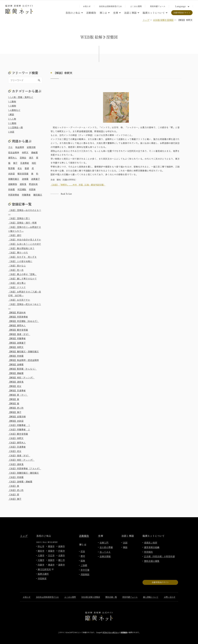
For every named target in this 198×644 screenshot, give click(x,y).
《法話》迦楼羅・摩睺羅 (20, 482)
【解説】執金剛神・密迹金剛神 (24, 360)
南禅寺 (61, 546)
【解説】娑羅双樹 (17, 416)
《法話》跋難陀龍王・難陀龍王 (24, 473)
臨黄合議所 (43, 574)
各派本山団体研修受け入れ (110, 6)
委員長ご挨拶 (151, 543)
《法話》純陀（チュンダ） (21, 460)
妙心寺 (41, 546)
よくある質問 (136, 6)
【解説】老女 (15, 386)
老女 (20, 168)
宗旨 (83, 551)
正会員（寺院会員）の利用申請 (159, 556)
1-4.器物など (14, 110)
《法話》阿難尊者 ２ (19, 429)
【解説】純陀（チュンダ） (21, 377)
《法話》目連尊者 (17, 447)
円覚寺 (61, 551)
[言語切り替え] (182, 6)
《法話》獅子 (15, 499)
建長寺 (41, 551)
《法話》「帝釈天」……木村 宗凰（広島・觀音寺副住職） (78, 185)
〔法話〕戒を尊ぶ (17, 283)
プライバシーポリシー (111, 632)
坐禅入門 (104, 543)
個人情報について (151, 597)
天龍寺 (41, 560)
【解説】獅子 (15, 412)
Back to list (66, 194)
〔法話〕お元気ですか (19, 300)
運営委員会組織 (152, 547)
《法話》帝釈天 (16, 438)
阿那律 (32, 189)
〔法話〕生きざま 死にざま (22, 257)
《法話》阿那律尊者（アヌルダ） (25, 468)
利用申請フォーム (158, 6)
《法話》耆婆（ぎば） (19, 455)
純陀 (34, 163)
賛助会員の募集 (152, 561)
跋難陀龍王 (14, 179)
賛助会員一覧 (111, 597)
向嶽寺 (41, 565)
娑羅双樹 (31, 147)
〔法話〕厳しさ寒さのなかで (22, 279)
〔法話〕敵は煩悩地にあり (21, 248)
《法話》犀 (14, 494)
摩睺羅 (34, 152)
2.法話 (11, 132)
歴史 (83, 556)
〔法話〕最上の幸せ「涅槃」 (22, 274)
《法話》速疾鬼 (16, 464)
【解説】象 (14, 399)
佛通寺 (51, 565)
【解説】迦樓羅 (16, 364)
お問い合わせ (170, 597)
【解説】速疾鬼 (16, 382)
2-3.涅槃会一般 (16, 127)
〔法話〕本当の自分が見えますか (25, 240)
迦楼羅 (25, 179)
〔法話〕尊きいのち (18, 252)
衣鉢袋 (11, 174)
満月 (31, 158)
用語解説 (85, 574)
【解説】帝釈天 (16, 347)
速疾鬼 (23, 184)
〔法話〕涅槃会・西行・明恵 (22, 223)
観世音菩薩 (23, 174)
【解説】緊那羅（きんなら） (22, 369)
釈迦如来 (33, 184)
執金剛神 (20, 147)
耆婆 (27, 168)
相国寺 (51, 560)
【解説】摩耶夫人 (17, 325)
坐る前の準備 (106, 547)
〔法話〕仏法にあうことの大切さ (25, 244)
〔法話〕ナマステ (17, 287)
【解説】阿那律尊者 (18, 317)
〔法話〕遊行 (15, 235)
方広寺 (51, 555)
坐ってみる (105, 552)
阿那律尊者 (14, 195)
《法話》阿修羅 (16, 477)
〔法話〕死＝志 (16, 270)
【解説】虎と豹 (16, 408)
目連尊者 (25, 163)
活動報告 (91, 13)
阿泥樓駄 (22, 189)
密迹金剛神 (14, 152)
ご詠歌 (84, 565)
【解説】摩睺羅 (16, 373)
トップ (146, 20)
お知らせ (87, 6)
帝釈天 (25, 152)
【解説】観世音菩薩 (18, 330)
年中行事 (85, 570)
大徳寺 (41, 555)
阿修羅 (11, 189)
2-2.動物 (12, 123)
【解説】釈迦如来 (17, 312)
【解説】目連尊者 (17, 390)
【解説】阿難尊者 (17, 338)
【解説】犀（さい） (18, 395)
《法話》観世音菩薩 (18, 434)
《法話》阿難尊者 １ (19, 425)
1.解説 (11, 114)
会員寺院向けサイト (182, 13)
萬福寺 (51, 546)
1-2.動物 (12, 101)
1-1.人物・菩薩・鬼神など (21, 97)
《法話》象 (14, 486)
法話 (125, 543)
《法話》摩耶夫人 (17, 443)
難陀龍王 (38, 195)
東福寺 (51, 551)
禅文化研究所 (46, 569)
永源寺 (61, 555)
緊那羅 (11, 168)
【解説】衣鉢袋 (16, 421)
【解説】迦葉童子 (17, 343)
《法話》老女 (15, 451)
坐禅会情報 (105, 556)
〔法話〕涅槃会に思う (19, 218)
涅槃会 (23, 158)
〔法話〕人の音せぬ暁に (20, 261)
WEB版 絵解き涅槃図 (163, 20)
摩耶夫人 (13, 158)
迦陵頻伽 (13, 184)
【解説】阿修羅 (16, 356)
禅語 (125, 547)
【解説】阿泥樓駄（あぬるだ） (24, 321)
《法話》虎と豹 (16, 490)
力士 (10, 147)
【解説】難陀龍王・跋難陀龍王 (24, 351)
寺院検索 (42, 578)
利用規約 (148, 552)
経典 (83, 561)
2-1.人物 (12, 119)
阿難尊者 (26, 195)
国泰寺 (61, 565)
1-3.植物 (12, 106)
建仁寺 (61, 560)
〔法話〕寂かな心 (17, 266)
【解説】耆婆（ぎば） (19, 334)
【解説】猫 (14, 403)
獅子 (15, 163)
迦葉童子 (36, 179)
